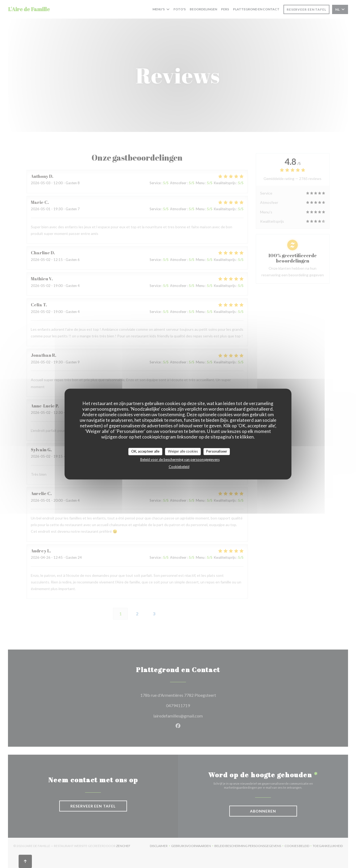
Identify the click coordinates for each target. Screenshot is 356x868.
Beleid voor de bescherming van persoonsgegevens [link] (180, 459)
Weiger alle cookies (183, 451)
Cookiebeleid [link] (179, 467)
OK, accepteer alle (145, 451)
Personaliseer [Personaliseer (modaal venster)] (217, 451)
